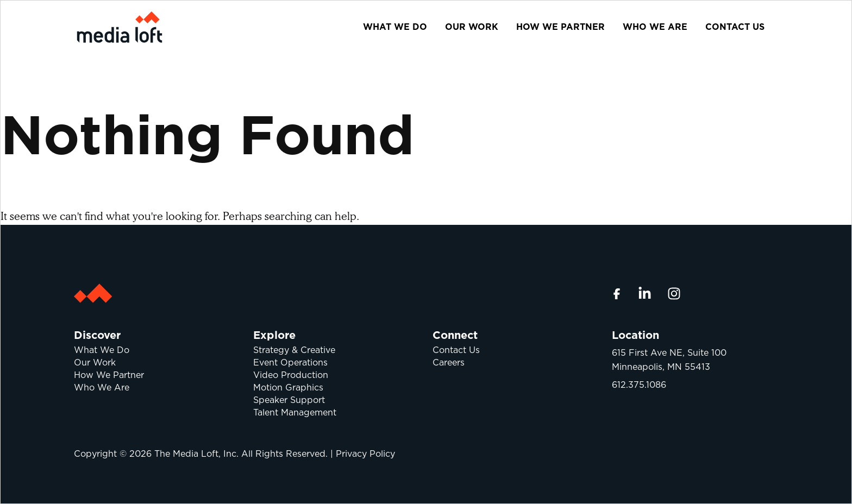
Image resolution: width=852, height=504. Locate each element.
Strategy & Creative (294, 350)
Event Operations (290, 363)
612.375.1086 (639, 385)
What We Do (395, 27)
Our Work (472, 27)
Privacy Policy (365, 454)
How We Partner (560, 27)
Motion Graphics (288, 388)
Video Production (291, 375)
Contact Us (735, 27)
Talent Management (295, 412)
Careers (449, 363)
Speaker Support (289, 400)
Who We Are (655, 27)
